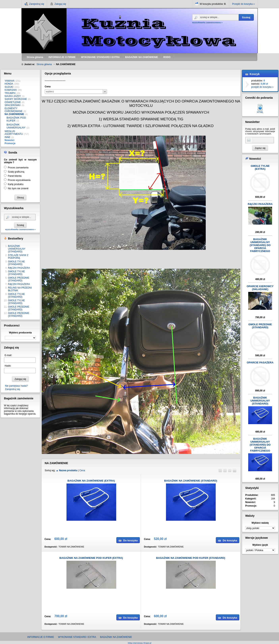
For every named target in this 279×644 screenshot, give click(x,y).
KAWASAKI (11, 90)
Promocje (10, 143)
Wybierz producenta (20, 333)
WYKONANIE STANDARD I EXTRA (77, 637)
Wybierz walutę (260, 523)
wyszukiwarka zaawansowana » (207, 22)
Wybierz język (260, 545)
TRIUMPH (10, 93)
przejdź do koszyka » (262, 87)
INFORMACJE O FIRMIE (41, 637)
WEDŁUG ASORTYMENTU (14, 133)
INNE (7, 137)
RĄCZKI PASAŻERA (19, 268)
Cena (82, 470)
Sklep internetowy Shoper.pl (139, 643)
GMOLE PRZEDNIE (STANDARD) (19, 279)
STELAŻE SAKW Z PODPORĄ (18, 257)
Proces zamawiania (18, 168)
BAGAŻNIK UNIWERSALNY (16, 126)
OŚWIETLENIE (13, 102)
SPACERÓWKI (13, 105)
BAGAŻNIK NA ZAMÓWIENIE (116, 637)
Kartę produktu (16, 184)
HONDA (9, 84)
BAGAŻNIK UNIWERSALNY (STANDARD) (17, 249)
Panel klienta (15, 176)
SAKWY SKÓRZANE (16, 99)
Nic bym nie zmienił (18, 188)
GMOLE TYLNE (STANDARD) (16, 263)
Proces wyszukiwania (19, 180)
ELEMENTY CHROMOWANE (14, 110)
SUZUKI (9, 87)
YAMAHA (10, 81)
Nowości (9, 140)
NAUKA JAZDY (13, 96)
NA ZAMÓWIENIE (14, 114)
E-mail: (8, 355)
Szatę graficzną (16, 172)
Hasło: (8, 366)
